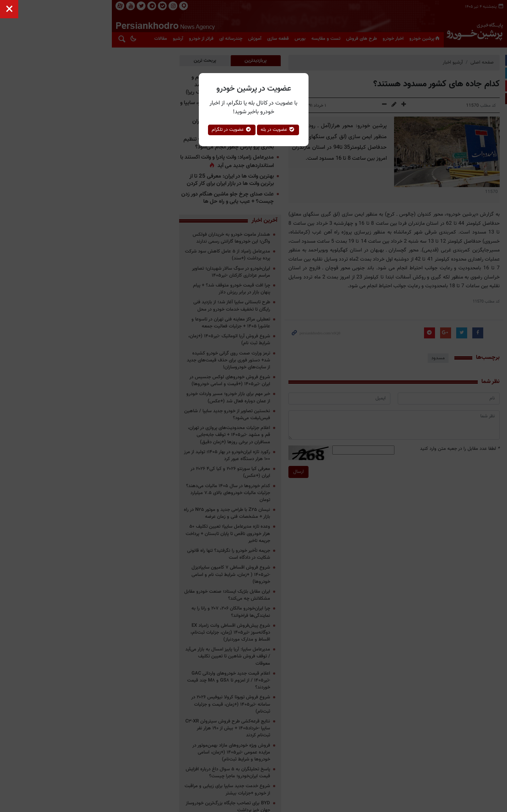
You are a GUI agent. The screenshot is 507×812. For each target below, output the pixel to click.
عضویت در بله (278, 130)
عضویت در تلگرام (232, 130)
